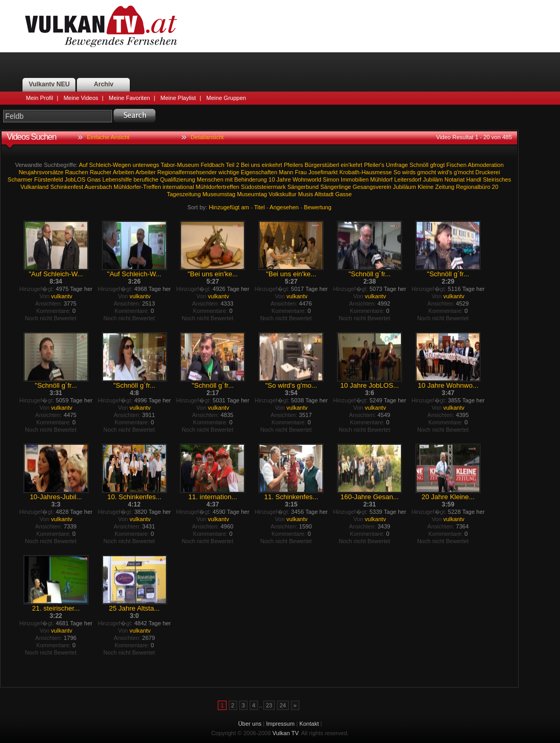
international (178, 187)
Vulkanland (35, 187)
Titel (260, 207)
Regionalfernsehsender (187, 172)
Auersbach (98, 187)
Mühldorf (381, 179)
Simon (331, 179)
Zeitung (445, 187)
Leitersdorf (408, 179)
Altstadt (324, 194)
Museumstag (219, 194)
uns (255, 165)
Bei (245, 165)
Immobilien (355, 179)
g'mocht (464, 172)
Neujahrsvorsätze (41, 172)
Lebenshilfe (117, 179)
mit (229, 179)
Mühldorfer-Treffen (137, 187)
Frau (301, 172)
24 (283, 705)
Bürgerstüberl (322, 165)
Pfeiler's (374, 165)
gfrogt (438, 165)
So (397, 172)
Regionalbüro (473, 187)
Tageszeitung (184, 194)
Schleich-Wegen (110, 165)
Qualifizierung (178, 179)
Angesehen (284, 207)
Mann (286, 172)
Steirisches (497, 179)
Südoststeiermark (263, 187)
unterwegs (146, 165)
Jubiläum (405, 187)
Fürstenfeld (48, 179)
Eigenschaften (259, 172)
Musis (306, 194)
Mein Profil (40, 98)
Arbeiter (146, 172)
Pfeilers (293, 165)
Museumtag (252, 194)
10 (272, 179)
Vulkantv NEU (49, 84)
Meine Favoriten (130, 98)
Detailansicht (207, 137)
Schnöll (419, 165)
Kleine (426, 187)
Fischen (457, 165)
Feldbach (212, 165)
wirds (409, 172)
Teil (231, 165)
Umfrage (397, 165)
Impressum (281, 724)
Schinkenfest (67, 187)
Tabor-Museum (180, 165)
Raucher (100, 172)
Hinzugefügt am (229, 207)
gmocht (427, 172)
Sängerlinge (336, 187)
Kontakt (309, 724)
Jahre (284, 179)
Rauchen (76, 172)
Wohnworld (307, 179)
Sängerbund (303, 187)
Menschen (210, 179)
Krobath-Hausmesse (365, 172)
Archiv (103, 84)
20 (495, 187)
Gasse (343, 194)
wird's (445, 172)
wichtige (229, 172)
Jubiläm (433, 179)
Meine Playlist (178, 98)
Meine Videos (81, 98)
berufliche (146, 179)
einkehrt (272, 165)
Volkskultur (282, 194)
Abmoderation (486, 165)
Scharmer (20, 179)
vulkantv (62, 296)
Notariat (455, 179)
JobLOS (75, 179)
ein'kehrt (351, 165)
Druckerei (488, 172)
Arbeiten (123, 172)
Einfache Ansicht (108, 137)
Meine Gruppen (226, 98)
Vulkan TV (101, 26)
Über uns (250, 724)
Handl (474, 179)
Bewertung (318, 207)
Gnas (94, 179)
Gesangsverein (372, 187)
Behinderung (251, 179)
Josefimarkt (323, 172)
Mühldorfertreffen (218, 187)
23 (269, 705)
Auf (83, 165)
